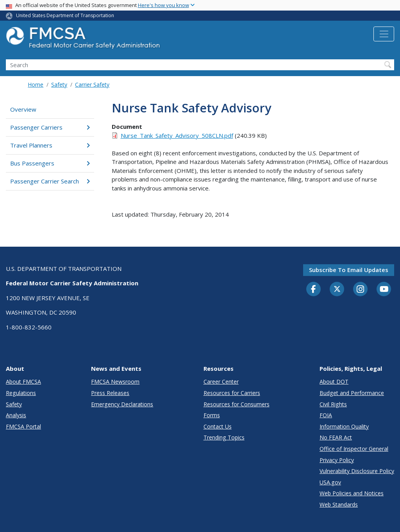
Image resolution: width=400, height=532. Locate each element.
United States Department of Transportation (65, 15)
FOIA (326, 415)
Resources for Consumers (237, 404)
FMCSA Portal (23, 426)
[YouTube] (384, 290)
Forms (212, 415)
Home (36, 85)
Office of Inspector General (354, 449)
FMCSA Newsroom (115, 382)
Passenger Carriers (50, 127)
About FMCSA (23, 382)
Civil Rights (333, 404)
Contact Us (218, 426)
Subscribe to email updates (349, 270)
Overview (23, 109)
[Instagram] (361, 290)
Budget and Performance (352, 393)
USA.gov (330, 482)
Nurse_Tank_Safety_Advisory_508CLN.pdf (177, 135)
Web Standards (339, 504)
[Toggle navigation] (384, 34)
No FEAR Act (336, 437)
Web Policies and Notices (352, 493)
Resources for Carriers (232, 393)
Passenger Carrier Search (50, 181)
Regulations (21, 393)
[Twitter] (337, 289)
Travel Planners (50, 145)
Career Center (221, 382)
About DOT (334, 382)
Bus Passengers (50, 163)
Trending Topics (224, 437)
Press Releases (110, 393)
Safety (59, 85)
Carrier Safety (92, 85)
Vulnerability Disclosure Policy (357, 471)
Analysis (16, 415)
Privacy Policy (337, 460)
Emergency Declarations (122, 404)
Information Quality (344, 426)
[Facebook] (314, 290)
